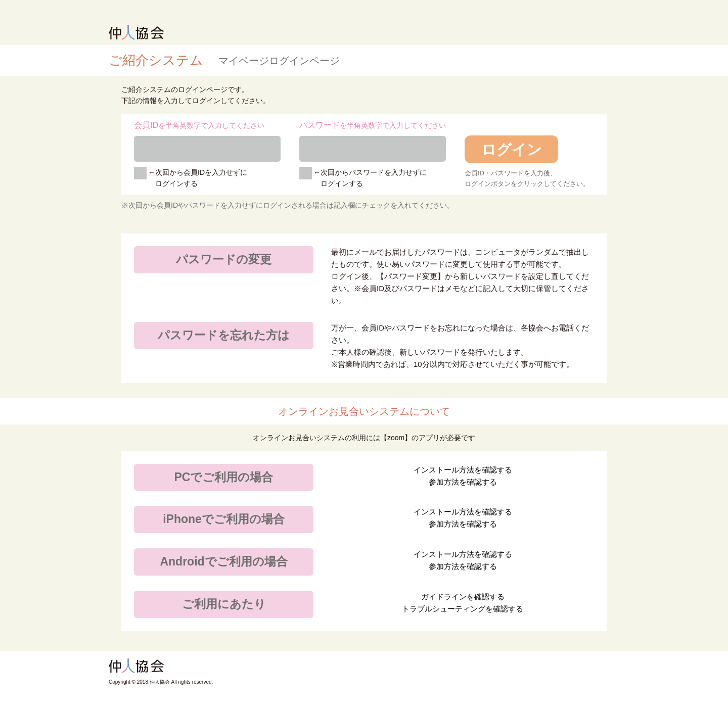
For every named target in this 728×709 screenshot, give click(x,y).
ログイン (512, 150)
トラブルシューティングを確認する (463, 609)
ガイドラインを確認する (463, 597)
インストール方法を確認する (463, 470)
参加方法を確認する (463, 482)
